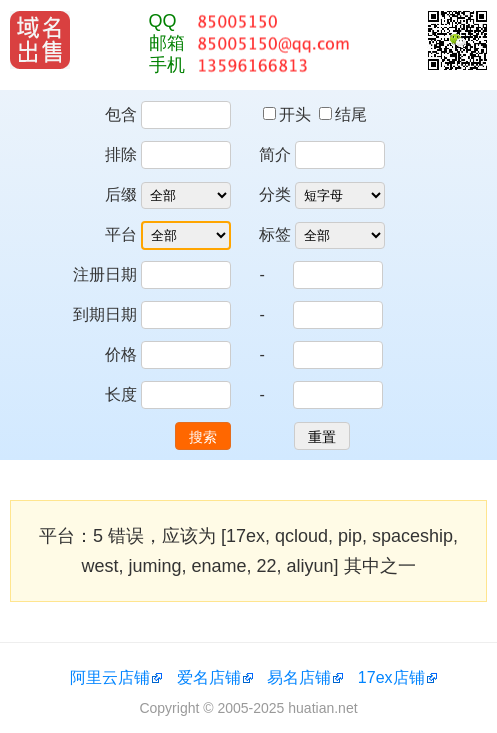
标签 (275, 234)
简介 (275, 154)
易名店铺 (299, 677)
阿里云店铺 (110, 677)
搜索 (203, 437)
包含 (121, 114)
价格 (121, 354)
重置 (322, 437)
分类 (275, 194)
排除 (121, 154)
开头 (289, 114)
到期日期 (105, 314)
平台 (121, 234)
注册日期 (105, 274)
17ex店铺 (391, 677)
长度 (121, 394)
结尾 (343, 114)
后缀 (121, 194)
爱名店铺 (209, 677)
